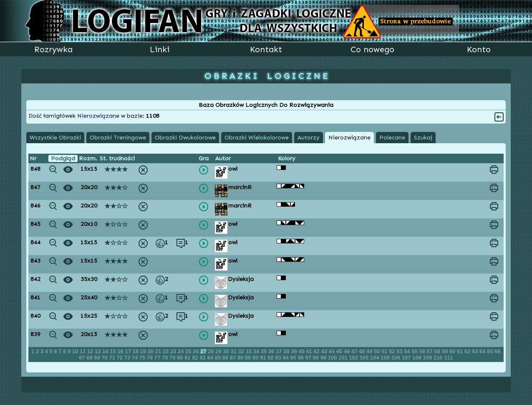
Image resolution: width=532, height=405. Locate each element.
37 (280, 351)
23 (174, 351)
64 (483, 351)
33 (250, 351)
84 (211, 358)
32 (242, 351)
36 (272, 351)
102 (354, 358)
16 (121, 351)
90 (256, 358)
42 (317, 351)
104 (375, 358)
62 (468, 351)
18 (136, 351)
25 (189, 351)
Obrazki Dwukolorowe (185, 138)
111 (449, 358)
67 (83, 358)
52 (393, 351)
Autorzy (309, 138)
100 (333, 358)
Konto (479, 49)
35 (265, 351)
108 (417, 358)
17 (129, 351)
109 (428, 358)
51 (385, 351)
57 (431, 351)
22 (166, 351)
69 (98, 358)
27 (204, 351)
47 (355, 351)
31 (234, 351)
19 (144, 351)
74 (136, 358)
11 (83, 351)
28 (212, 351)
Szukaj (423, 138)
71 (113, 358)
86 (226, 358)
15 (113, 351)
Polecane (392, 138)
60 (453, 351)
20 (151, 351)
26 (197, 351)
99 (324, 358)
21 (159, 351)
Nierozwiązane (349, 138)
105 (386, 358)
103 (365, 358)
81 (188, 358)
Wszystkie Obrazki (55, 138)
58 (438, 351)
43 (325, 351)
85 (219, 358)
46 (348, 351)
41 (310, 351)
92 (271, 358)
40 (302, 351)
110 (439, 358)
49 (370, 351)
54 (408, 351)
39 (295, 351)
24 (182, 351)
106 (397, 358)
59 (446, 351)
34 (257, 351)
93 (279, 358)
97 (309, 358)
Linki (160, 49)
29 (219, 351)
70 (105, 358)
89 (249, 358)
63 (476, 351)
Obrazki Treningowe (118, 138)
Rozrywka (53, 49)
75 (143, 358)
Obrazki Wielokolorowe (257, 138)
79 (173, 358)
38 (287, 351)
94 (286, 358)
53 (400, 351)
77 (158, 358)
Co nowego (372, 49)
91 (264, 358)
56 (423, 351)
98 (317, 358)
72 (121, 358)
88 (241, 358)
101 (344, 358)
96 (301, 358)
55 (415, 351)
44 (333, 351)
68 (90, 358)
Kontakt (266, 49)
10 (76, 351)
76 (151, 358)
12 (91, 351)
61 (461, 351)
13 (98, 351)
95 (294, 358)
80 (181, 358)
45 (340, 351)
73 (128, 358)
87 (234, 358)
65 (491, 351)
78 (166, 358)
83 (203, 358)
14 (106, 351)
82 (196, 358)
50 (378, 351)
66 (497, 351)
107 (407, 358)
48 (363, 351)
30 (227, 351)
